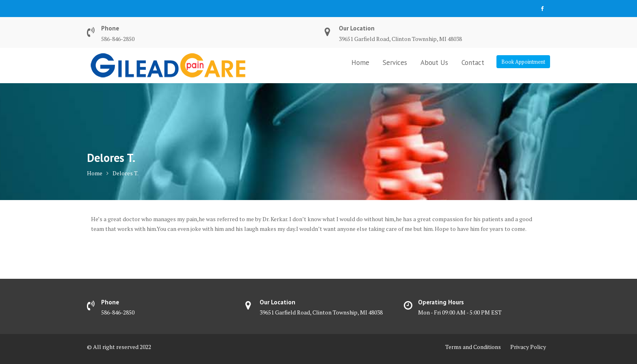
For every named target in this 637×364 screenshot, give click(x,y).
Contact (473, 62)
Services (395, 62)
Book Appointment (523, 62)
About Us (434, 62)
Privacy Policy (528, 347)
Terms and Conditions (473, 347)
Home (360, 62)
